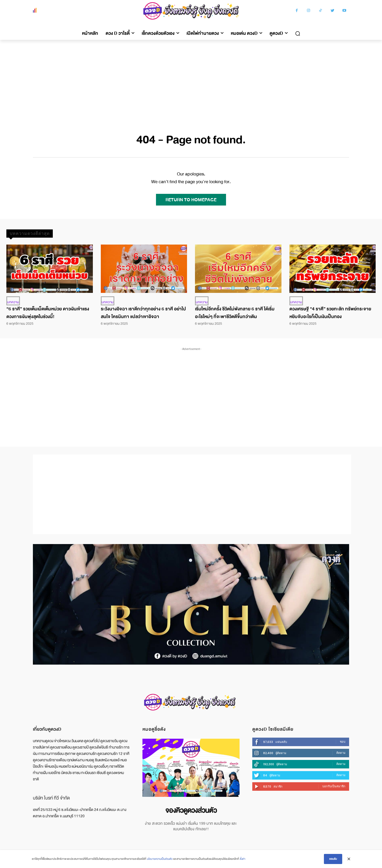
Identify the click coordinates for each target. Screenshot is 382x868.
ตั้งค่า (243, 859)
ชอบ (343, 742)
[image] (191, 768)
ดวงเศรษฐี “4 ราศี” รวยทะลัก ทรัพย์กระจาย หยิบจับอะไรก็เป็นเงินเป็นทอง (330, 313)
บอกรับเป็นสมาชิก (334, 786)
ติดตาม (341, 753)
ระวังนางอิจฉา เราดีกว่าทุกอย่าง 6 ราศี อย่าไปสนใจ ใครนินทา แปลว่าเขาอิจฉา (143, 313)
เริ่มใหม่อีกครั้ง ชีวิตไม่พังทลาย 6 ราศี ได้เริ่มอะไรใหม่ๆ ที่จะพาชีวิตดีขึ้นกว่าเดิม (235, 313)
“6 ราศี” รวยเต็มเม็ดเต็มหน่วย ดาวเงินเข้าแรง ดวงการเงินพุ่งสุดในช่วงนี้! (48, 313)
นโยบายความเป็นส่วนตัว (160, 859)
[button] (298, 33)
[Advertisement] (191, 80)
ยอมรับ (333, 859)
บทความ (13, 302)
